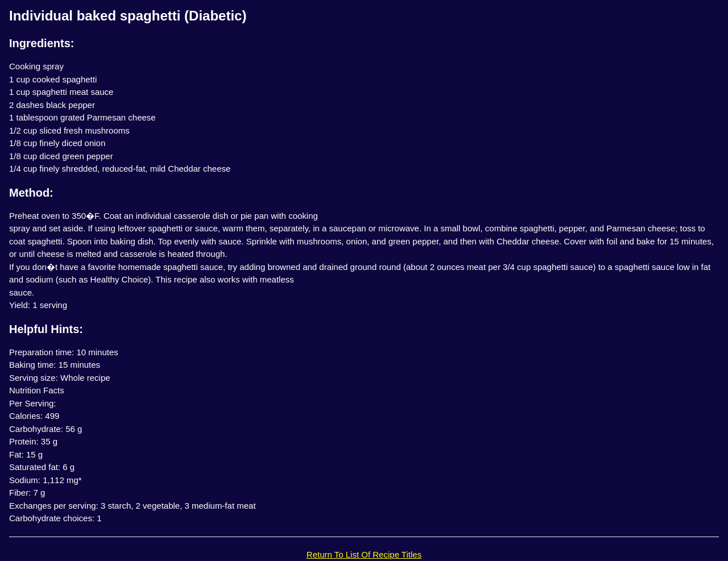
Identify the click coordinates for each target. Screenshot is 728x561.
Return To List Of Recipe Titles (364, 554)
